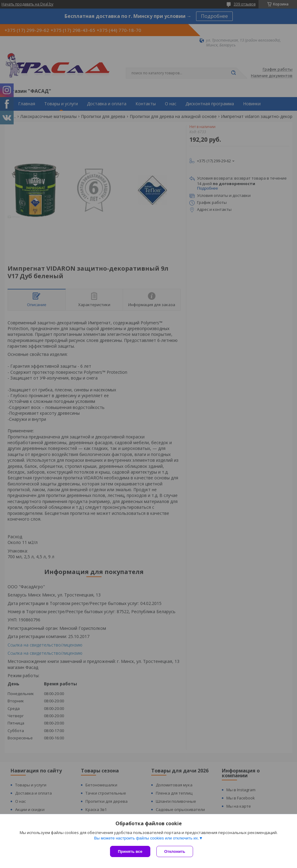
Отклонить (175, 851)
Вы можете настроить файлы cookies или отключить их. (146, 838)
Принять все (130, 851)
